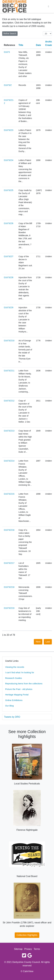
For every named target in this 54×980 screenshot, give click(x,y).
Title (21, 45)
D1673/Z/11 (9, 371)
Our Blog (9, 706)
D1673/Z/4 (9, 160)
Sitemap (18, 949)
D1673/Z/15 (9, 494)
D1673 (7, 52)
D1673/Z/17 (9, 563)
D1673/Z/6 (9, 223)
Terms (37, 949)
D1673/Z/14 (9, 461)
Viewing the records (15, 667)
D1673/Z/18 (9, 587)
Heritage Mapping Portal (17, 695)
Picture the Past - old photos (19, 689)
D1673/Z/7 (9, 256)
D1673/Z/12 (9, 401)
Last (48, 642)
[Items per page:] (47, 34)
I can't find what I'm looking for (20, 672)
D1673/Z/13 (9, 431)
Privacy (28, 949)
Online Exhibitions (14, 700)
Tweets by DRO (12, 717)
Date (39, 45)
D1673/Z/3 (9, 130)
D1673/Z (8, 85)
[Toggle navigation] (49, 6)
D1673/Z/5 (9, 190)
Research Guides (14, 678)
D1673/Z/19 (9, 608)
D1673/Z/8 (9, 277)
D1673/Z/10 (9, 341)
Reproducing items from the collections (24, 684)
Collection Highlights (27, 935)
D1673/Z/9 (9, 307)
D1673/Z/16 (9, 530)
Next (38, 642)
